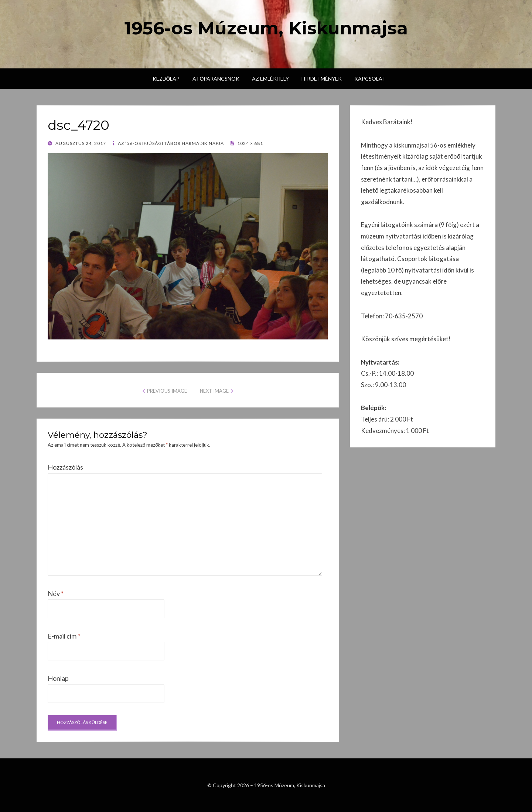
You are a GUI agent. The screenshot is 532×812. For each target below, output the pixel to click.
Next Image (214, 391)
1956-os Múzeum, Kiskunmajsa (266, 28)
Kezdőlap (166, 79)
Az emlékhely (270, 79)
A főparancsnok (216, 79)
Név (56, 593)
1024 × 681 (250, 143)
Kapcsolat (370, 79)
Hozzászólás (65, 467)
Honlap (58, 678)
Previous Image (167, 391)
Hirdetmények (322, 79)
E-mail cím (64, 636)
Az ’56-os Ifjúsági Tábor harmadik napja (170, 143)
